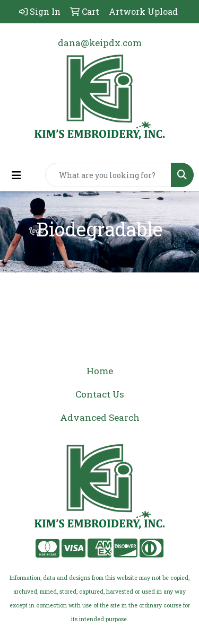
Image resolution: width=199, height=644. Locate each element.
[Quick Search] (108, 175)
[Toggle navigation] (16, 175)
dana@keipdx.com (100, 43)
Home (100, 371)
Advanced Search (100, 417)
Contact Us (100, 394)
